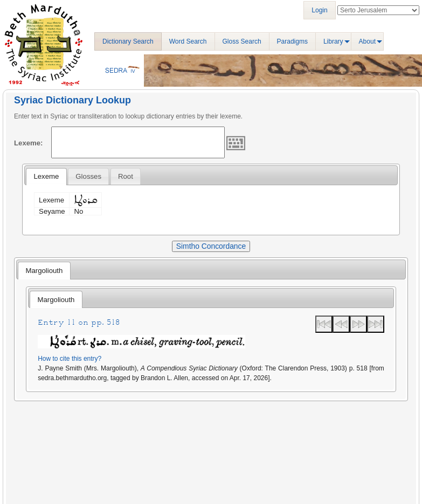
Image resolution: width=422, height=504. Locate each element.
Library (333, 41)
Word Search (188, 41)
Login (319, 10)
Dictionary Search (128, 41)
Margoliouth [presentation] (44, 271)
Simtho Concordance (211, 246)
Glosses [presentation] (88, 176)
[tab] (46, 177)
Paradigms (292, 41)
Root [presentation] (126, 176)
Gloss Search (242, 41)
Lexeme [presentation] (46, 176)
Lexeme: (29, 143)
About (367, 41)
